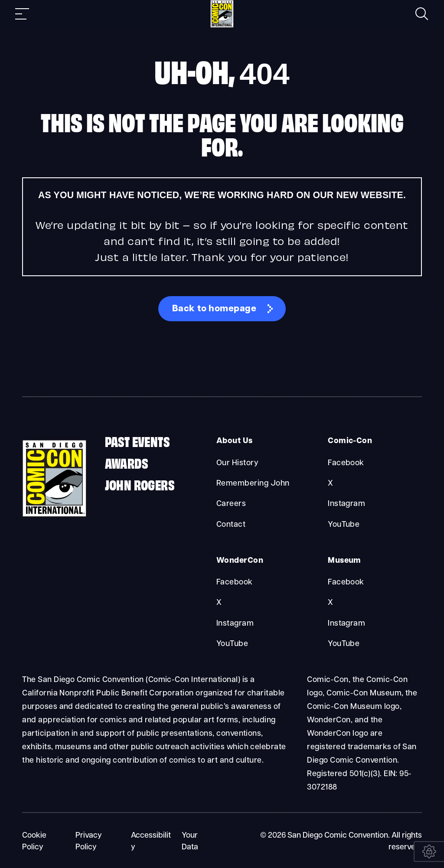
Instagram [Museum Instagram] (346, 623)
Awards (126, 463)
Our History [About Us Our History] (237, 463)
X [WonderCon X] (219, 602)
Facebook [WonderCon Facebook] (235, 582)
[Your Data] (429, 852)
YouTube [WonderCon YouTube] (232, 643)
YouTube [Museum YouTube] (344, 643)
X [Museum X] (330, 602)
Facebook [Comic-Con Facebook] (346, 463)
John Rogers (140, 485)
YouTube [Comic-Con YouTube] (344, 524)
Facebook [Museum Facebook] (346, 582)
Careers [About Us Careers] (231, 504)
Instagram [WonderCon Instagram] (235, 623)
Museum (344, 560)
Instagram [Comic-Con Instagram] (346, 504)
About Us (234, 442)
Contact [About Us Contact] (231, 524)
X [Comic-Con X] (330, 484)
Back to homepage (214, 309)
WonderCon (239, 560)
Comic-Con (349, 442)
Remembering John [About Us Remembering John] (253, 484)
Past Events (137, 441)
